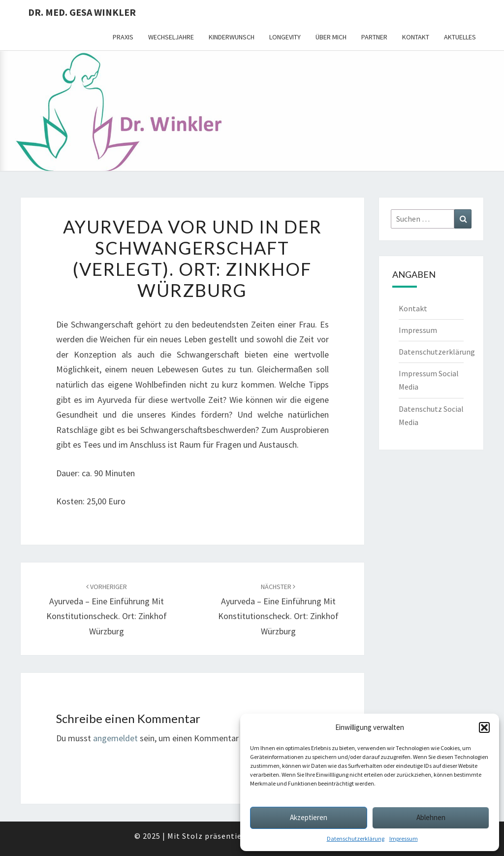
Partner (374, 37)
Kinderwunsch (232, 37)
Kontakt (416, 37)
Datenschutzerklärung (356, 839)
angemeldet (115, 738)
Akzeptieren (309, 817)
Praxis (123, 37)
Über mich (331, 37)
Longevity (285, 37)
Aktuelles (460, 37)
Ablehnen (431, 817)
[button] (484, 727)
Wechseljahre (171, 37)
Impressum (404, 839)
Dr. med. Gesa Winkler (82, 12)
